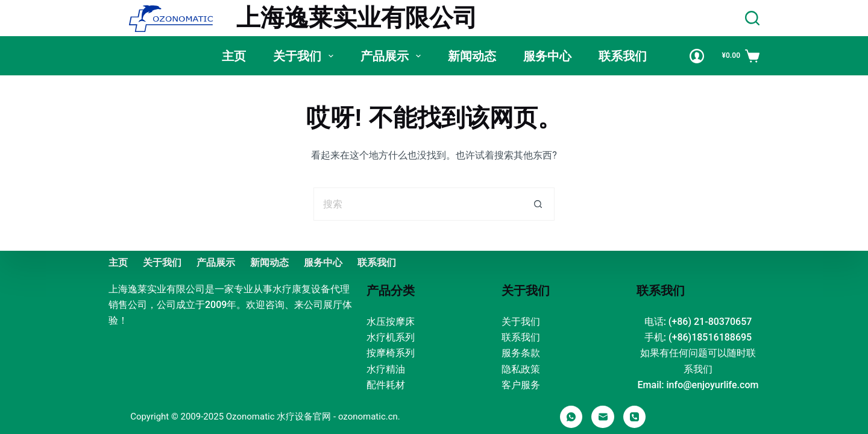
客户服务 (521, 385)
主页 (234, 56)
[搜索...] (417, 204)
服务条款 (521, 353)
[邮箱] (603, 417)
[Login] (697, 56)
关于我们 (306, 56)
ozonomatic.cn (368, 417)
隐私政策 (521, 369)
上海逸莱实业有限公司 (357, 18)
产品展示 (393, 56)
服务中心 (547, 56)
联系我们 (623, 56)
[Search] (752, 18)
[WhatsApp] (571, 417)
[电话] (635, 417)
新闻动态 (472, 56)
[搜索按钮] (538, 204)
